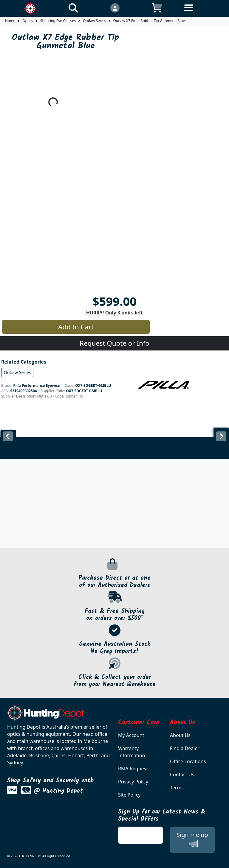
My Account (131, 735)
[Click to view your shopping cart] (157, 8)
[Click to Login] (115, 8)
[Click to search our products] (73, 8)
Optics (28, 21)
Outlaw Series (94, 21)
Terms (177, 788)
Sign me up (192, 840)
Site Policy (129, 795)
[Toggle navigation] (199, 12)
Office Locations (188, 761)
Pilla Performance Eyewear (37, 385)
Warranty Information (132, 752)
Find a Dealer (185, 748)
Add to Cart (76, 327)
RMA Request (133, 769)
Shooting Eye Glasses (58, 21)
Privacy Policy (133, 782)
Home (10, 21)
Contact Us (182, 775)
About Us (180, 735)
